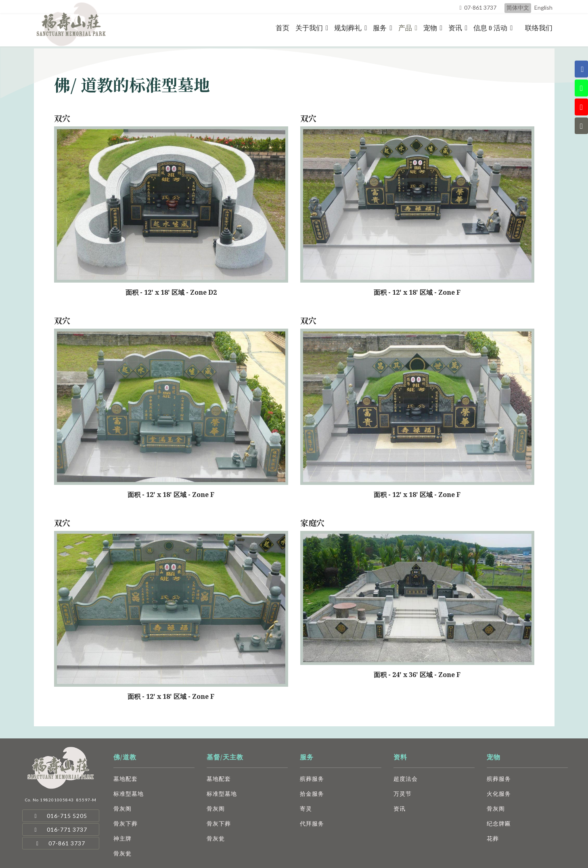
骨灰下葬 (126, 823)
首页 (282, 28)
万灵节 (403, 794)
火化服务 (499, 794)
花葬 (493, 838)
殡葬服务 (312, 779)
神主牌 (122, 838)
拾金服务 (312, 794)
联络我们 (539, 28)
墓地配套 (126, 779)
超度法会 (406, 779)
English (543, 7)
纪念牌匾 (499, 823)
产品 (405, 28)
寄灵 (306, 808)
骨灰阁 (122, 808)
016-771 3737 (61, 829)
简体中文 (518, 7)
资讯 (455, 28)
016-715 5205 (61, 816)
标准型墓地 (129, 794)
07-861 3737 (480, 7)
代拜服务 (312, 823)
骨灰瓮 (122, 853)
